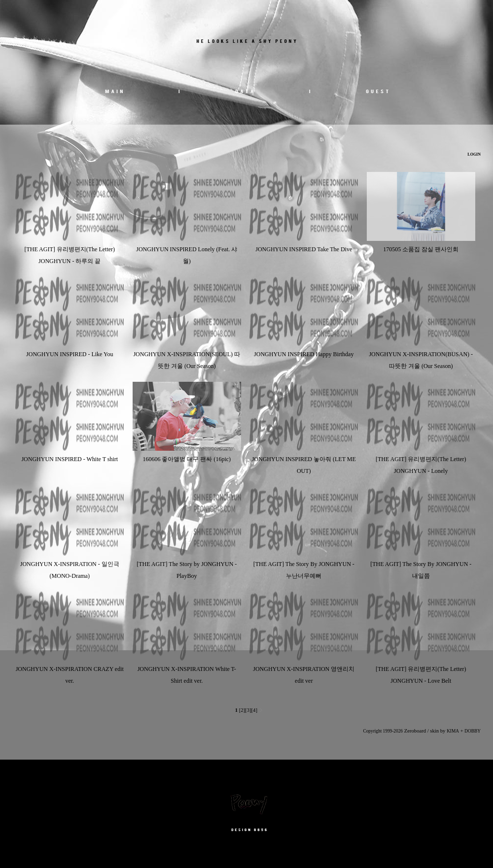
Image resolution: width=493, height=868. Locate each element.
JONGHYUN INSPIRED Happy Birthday (304, 354)
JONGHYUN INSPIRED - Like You (70, 354)
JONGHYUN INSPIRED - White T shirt (70, 459)
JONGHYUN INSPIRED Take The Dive (304, 249)
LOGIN (474, 154)
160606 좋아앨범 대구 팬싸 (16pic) (187, 459)
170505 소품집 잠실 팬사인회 (421, 249)
